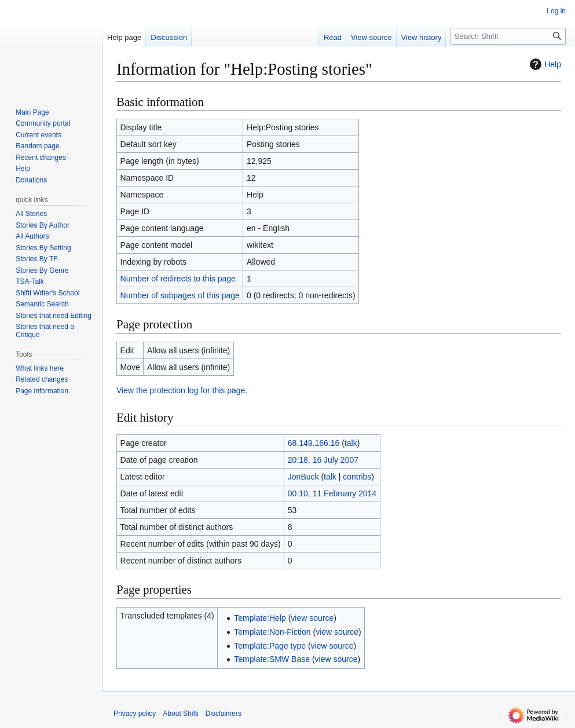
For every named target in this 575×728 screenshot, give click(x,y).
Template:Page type (270, 646)
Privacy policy (135, 714)
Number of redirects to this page (178, 279)
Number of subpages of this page (180, 295)
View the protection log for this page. (182, 390)
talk (351, 443)
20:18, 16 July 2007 (323, 460)
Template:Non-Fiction (272, 632)
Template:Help (260, 618)
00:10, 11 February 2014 (332, 493)
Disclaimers (224, 714)
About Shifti (180, 714)
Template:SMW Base (272, 659)
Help (544, 64)
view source (312, 618)
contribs (357, 477)
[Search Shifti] (508, 36)
